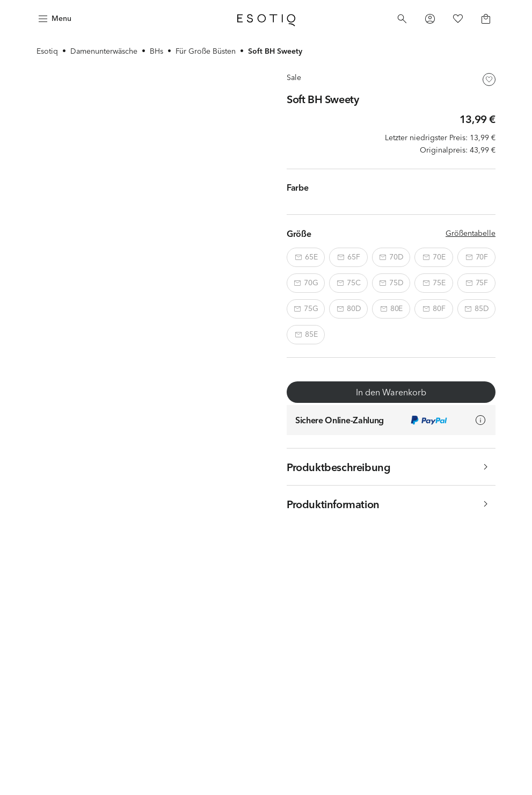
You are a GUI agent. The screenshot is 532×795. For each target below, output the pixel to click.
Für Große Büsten (206, 51)
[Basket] (486, 19)
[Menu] (54, 19)
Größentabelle (471, 233)
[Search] (402, 19)
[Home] (266, 19)
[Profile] (430, 19)
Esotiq (47, 51)
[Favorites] (458, 19)
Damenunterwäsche (104, 51)
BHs (156, 51)
